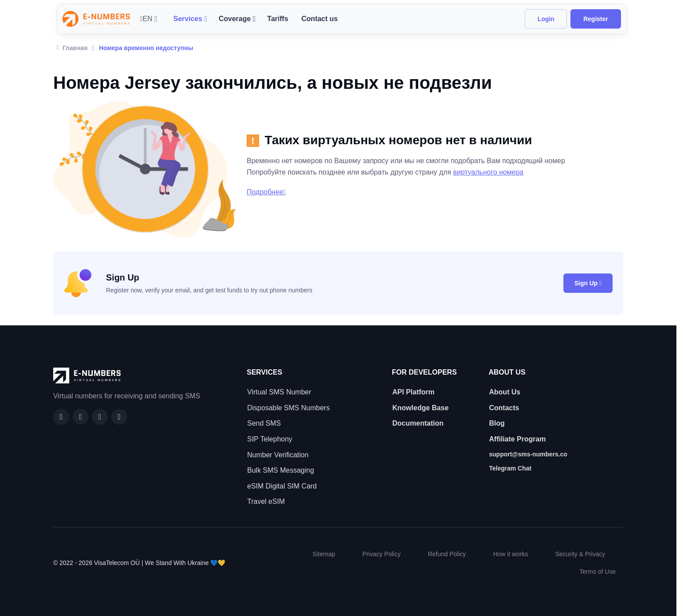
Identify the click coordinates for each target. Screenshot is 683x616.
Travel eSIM (266, 501)
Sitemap (324, 554)
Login (546, 19)
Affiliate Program (517, 439)
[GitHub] (80, 417)
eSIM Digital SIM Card (282, 486)
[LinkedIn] (100, 417)
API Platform (413, 392)
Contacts (504, 408)
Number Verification (278, 455)
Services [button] (188, 19)
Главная (72, 47)
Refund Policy (447, 554)
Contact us (320, 19)
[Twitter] (119, 417)
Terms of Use (598, 572)
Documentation (418, 423)
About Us (505, 392)
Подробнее (266, 192)
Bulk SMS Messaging (281, 470)
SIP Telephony (270, 439)
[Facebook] (61, 417)
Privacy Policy (382, 554)
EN (146, 19)
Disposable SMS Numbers (289, 408)
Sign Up (588, 283)
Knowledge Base (420, 408)
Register (595, 19)
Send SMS (264, 423)
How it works (510, 554)
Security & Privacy (580, 554)
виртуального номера (488, 172)
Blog (497, 423)
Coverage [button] (235, 19)
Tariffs (278, 19)
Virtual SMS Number (279, 392)
